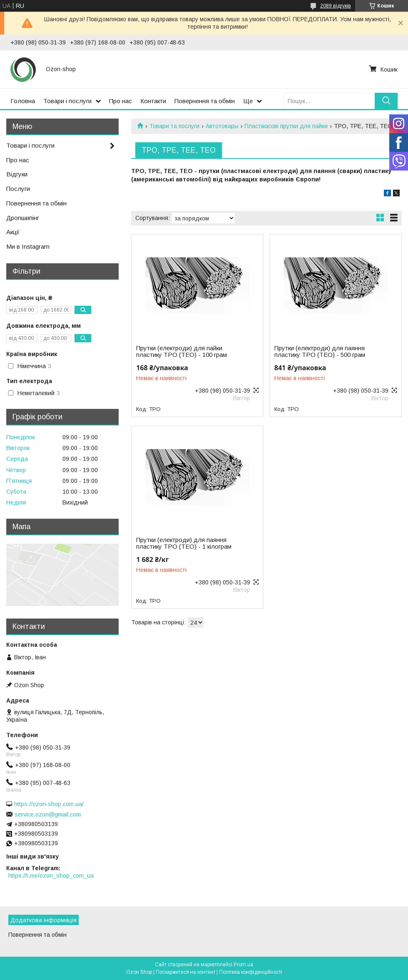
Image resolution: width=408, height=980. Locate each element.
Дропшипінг (23, 218)
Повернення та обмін (205, 101)
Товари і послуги (67, 101)
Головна (23, 101)
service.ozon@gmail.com (48, 814)
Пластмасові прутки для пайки (286, 126)
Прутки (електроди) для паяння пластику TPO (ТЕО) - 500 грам (320, 351)
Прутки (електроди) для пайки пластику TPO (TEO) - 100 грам (182, 351)
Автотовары (222, 126)
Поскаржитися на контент (185, 972)
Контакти (153, 101)
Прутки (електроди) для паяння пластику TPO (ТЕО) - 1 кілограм (184, 543)
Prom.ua (243, 965)
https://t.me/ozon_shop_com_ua (51, 876)
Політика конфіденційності (251, 972)
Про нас (121, 101)
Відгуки (17, 174)
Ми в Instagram (28, 246)
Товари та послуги (174, 126)
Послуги (18, 189)
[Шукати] (386, 101)
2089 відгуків (336, 6)
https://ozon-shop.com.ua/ (49, 804)
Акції (13, 232)
